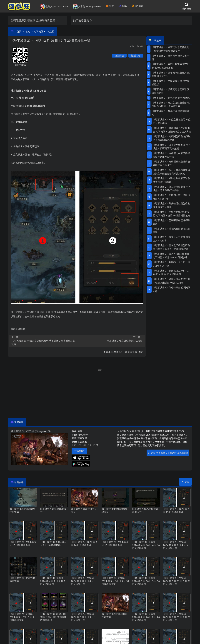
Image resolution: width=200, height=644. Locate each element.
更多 (185, 482)
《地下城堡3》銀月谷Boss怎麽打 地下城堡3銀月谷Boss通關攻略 (171, 255)
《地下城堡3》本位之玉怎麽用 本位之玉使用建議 (172, 121)
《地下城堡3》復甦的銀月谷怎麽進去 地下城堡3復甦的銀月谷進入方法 (172, 130)
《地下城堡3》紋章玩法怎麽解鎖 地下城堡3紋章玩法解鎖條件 (171, 49)
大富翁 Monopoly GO (87, 7)
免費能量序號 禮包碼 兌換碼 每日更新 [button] (35, 20)
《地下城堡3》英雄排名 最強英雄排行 (171, 113)
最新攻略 (19, 482)
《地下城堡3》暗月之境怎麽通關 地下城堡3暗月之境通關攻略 (171, 104)
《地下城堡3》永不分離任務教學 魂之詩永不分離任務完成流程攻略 (172, 172)
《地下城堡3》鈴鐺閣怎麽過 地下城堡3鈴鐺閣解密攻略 (172, 138)
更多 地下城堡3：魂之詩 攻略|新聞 (124, 352)
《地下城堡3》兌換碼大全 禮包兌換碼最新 (171, 83)
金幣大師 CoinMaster (54, 7)
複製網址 (119, 55)
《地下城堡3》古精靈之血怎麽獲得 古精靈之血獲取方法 (171, 155)
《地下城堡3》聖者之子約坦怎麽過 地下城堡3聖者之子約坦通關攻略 (171, 247)
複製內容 (136, 55)
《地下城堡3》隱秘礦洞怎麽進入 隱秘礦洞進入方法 (171, 74)
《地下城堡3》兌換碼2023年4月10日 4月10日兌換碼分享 (171, 272)
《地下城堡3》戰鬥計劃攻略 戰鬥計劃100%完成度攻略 (171, 66)
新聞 (110, 6)
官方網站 (79, 451)
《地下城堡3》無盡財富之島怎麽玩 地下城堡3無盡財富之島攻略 (43, 341)
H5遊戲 (137, 6)
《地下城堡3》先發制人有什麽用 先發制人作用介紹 (172, 197)
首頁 (19, 31)
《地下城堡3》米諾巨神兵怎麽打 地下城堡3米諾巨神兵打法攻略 (172, 281)
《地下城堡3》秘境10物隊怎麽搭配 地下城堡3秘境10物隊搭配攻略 (172, 214)
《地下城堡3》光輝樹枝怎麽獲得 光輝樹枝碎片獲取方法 (172, 163)
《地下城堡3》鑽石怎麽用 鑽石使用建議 (172, 230)
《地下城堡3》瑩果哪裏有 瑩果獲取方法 (172, 222)
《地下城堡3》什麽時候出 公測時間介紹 (172, 289)
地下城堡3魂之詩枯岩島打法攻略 (111, 339)
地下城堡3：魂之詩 (44, 31)
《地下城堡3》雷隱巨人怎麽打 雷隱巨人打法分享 (172, 239)
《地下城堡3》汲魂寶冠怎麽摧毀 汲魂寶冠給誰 (171, 91)
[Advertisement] (100, 393)
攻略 (123, 6)
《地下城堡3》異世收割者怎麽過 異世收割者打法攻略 (172, 180)
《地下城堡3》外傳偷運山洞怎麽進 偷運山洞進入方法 (171, 205)
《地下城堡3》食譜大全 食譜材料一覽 (171, 57)
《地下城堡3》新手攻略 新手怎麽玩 (171, 98)
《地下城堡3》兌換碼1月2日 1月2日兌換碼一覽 (172, 264)
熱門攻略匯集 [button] (83, 20)
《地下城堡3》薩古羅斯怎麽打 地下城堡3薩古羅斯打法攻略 (172, 188)
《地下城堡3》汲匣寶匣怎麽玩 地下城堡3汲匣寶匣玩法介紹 (172, 147)
